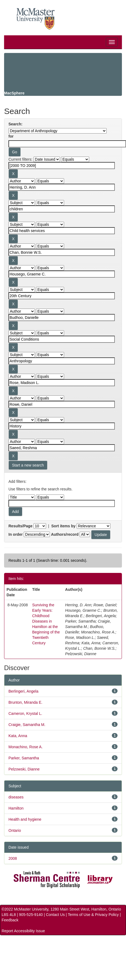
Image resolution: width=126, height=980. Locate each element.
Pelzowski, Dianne (24, 769)
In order (16, 534)
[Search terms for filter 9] (62, 339)
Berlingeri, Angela (23, 691)
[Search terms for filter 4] (62, 231)
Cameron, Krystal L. (25, 713)
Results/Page (20, 526)
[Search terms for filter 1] (62, 166)
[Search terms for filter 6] (62, 274)
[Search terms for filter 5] (62, 252)
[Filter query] (62, 503)
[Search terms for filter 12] (62, 404)
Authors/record (65, 534)
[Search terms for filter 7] (62, 296)
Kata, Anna (18, 736)
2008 (13, 858)
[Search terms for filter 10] (62, 361)
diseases (16, 797)
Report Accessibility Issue (23, 931)
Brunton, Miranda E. (25, 702)
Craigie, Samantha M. (27, 725)
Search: (15, 124)
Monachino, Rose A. (25, 747)
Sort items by (63, 526)
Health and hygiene (25, 819)
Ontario (15, 830)
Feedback (10, 920)
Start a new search (28, 465)
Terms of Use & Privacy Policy (93, 915)
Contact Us (55, 915)
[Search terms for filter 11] (62, 383)
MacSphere (14, 93)
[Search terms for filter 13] (62, 426)
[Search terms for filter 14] (62, 448)
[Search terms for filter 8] (62, 318)
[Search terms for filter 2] (62, 187)
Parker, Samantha (24, 758)
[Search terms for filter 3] (62, 209)
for (11, 136)
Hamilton (16, 808)
